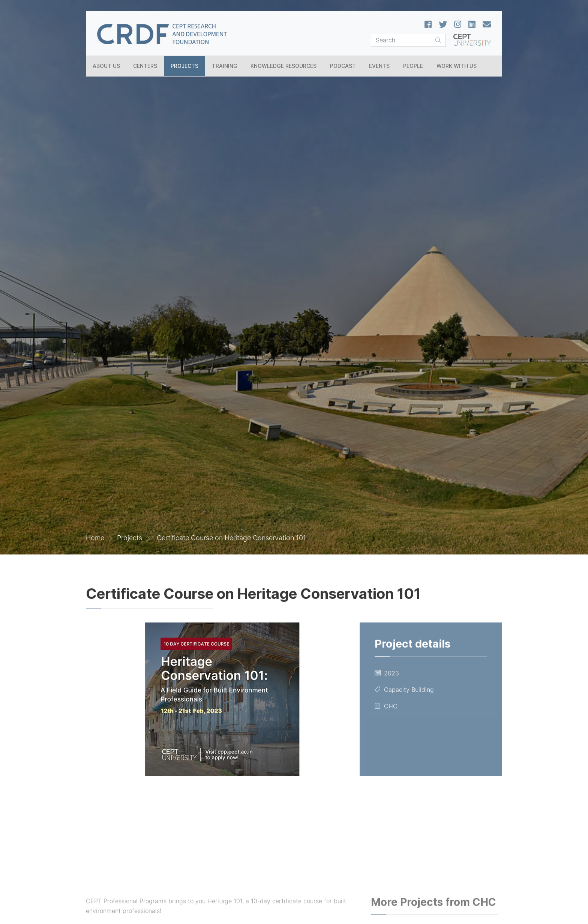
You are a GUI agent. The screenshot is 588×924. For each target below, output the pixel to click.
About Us (106, 66)
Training (225, 66)
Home (95, 538)
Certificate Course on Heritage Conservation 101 (230, 538)
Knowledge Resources (283, 66)
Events (379, 66)
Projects (184, 66)
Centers (145, 66)
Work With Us (457, 66)
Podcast (343, 66)
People (413, 66)
